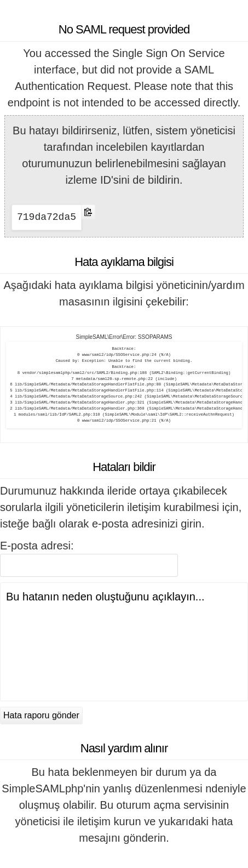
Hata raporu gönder (41, 715)
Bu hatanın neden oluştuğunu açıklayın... (124, 642)
